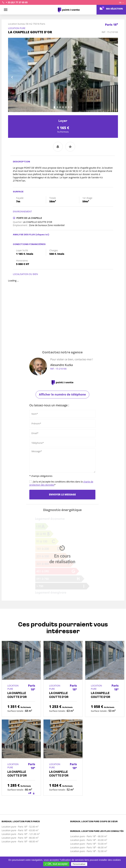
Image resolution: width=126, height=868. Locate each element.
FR (121, 3)
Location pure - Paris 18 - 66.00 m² (89, 847)
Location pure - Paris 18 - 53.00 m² (89, 844)
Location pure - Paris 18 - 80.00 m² (20, 838)
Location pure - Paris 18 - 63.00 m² (20, 830)
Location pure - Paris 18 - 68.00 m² (20, 841)
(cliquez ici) (42, 235)
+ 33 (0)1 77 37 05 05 (17, 2)
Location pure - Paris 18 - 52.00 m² (20, 827)
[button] (16, 75)
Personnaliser (79, 864)
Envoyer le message (62, 494)
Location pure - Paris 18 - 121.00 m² (21, 834)
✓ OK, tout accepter (56, 864)
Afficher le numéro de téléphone (62, 394)
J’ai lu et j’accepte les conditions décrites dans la (61, 483)
